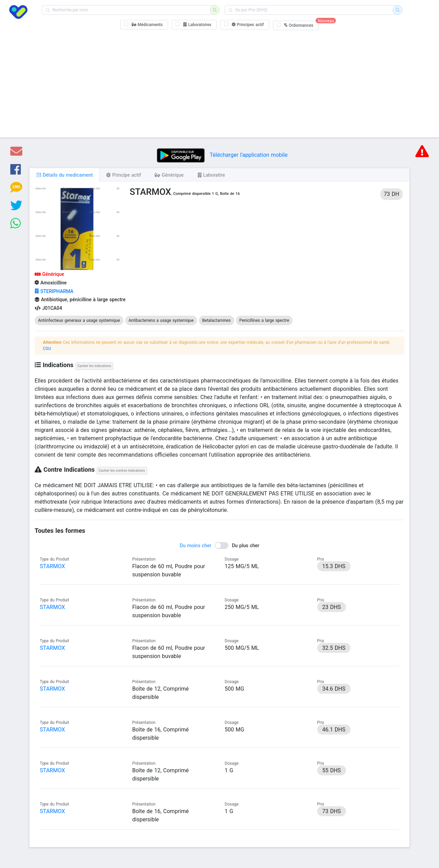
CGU (47, 349)
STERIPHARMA (54, 291)
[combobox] (128, 10)
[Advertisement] (220, 82)
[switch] (219, 546)
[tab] (64, 175)
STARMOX (52, 566)
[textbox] (128, 10)
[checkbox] (144, 25)
